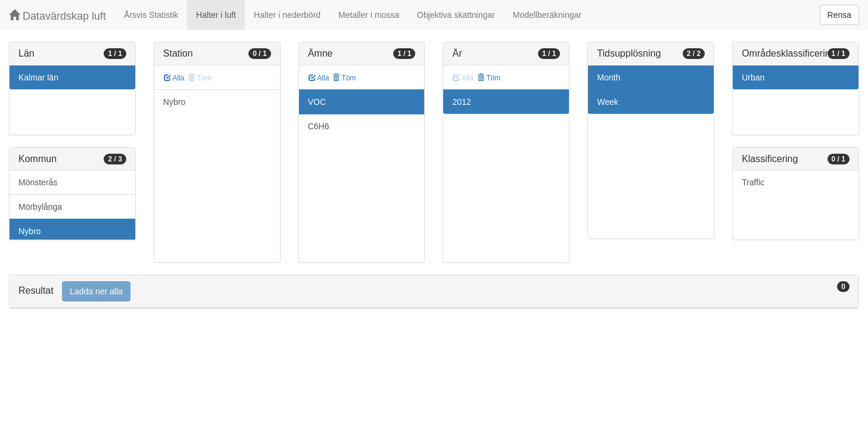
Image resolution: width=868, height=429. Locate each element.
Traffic (753, 182)
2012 (461, 102)
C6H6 (319, 126)
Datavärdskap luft (57, 16)
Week (608, 102)
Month (609, 77)
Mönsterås (38, 182)
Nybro (29, 231)
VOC (317, 102)
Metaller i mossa (369, 15)
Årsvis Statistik (151, 15)
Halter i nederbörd (287, 15)
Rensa (839, 15)
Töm (344, 78)
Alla (174, 78)
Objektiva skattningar (456, 15)
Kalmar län (38, 77)
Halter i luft (216, 15)
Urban (753, 77)
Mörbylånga (40, 207)
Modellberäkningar (547, 15)
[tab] (434, 292)
